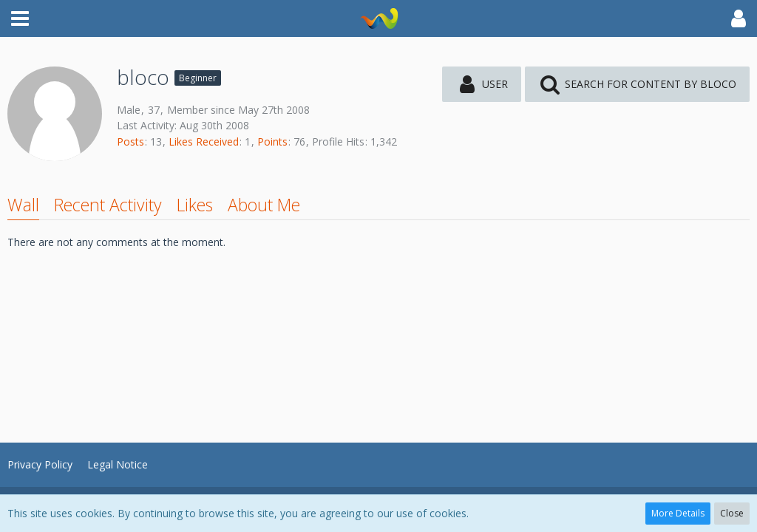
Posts (130, 141)
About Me (264, 205)
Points (272, 141)
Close (732, 513)
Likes (195, 205)
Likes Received (204, 141)
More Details (678, 513)
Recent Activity (108, 205)
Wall (23, 205)
